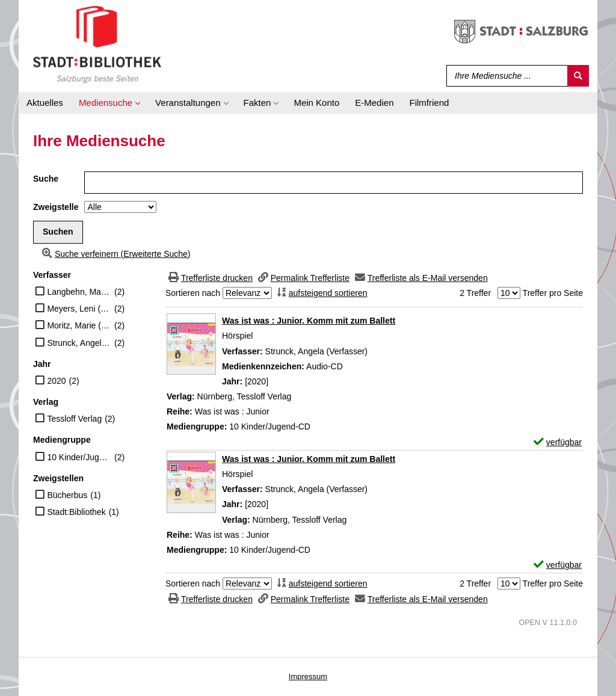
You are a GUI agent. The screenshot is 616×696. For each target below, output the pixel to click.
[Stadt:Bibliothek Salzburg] (97, 44)
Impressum (308, 676)
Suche (46, 179)
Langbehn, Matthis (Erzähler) (79, 292)
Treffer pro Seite (553, 293)
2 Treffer (475, 293)
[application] (109, 103)
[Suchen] (578, 76)
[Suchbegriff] (504, 76)
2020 (56, 381)
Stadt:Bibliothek (76, 512)
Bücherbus (67, 495)
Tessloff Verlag (74, 419)
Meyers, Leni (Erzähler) (79, 309)
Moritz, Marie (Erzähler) (79, 325)
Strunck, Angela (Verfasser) (79, 343)
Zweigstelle (56, 207)
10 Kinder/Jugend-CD (79, 457)
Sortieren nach (193, 293)
